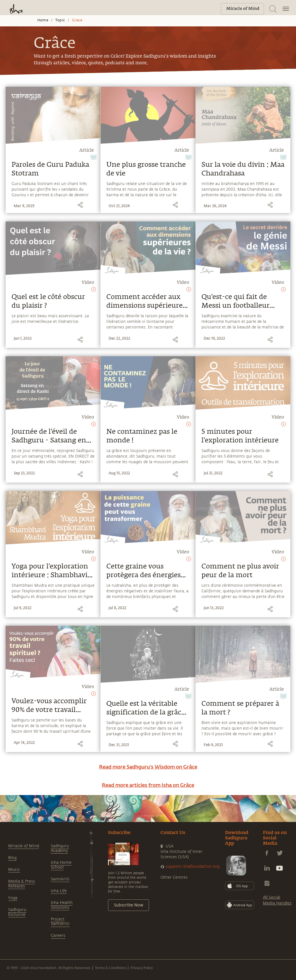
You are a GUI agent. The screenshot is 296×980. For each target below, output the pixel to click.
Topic (60, 20)
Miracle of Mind (24, 846)
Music (14, 870)
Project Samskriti (60, 922)
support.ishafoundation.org (192, 866)
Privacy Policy (142, 968)
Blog (12, 858)
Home (43, 20)
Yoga (13, 898)
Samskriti (60, 879)
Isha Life (59, 891)
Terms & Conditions (111, 968)
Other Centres (174, 877)
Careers (58, 936)
